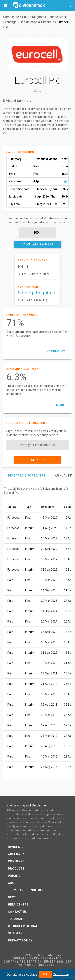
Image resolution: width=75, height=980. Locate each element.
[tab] (27, 476)
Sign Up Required (37, 293)
